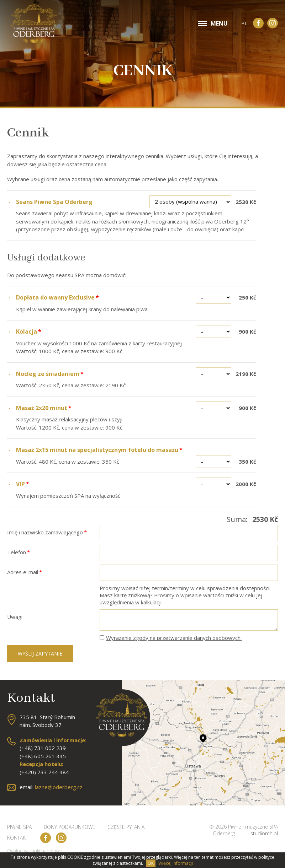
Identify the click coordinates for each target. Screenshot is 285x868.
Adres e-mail (25, 572)
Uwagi (15, 617)
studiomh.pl (264, 833)
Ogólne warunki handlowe (35, 851)
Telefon (19, 552)
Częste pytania (126, 827)
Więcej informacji (176, 863)
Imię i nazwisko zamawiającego (47, 532)
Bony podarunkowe (70, 827)
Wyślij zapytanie (40, 654)
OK (151, 863)
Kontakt (18, 838)
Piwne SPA (19, 827)
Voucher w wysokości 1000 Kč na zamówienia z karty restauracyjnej (99, 343)
